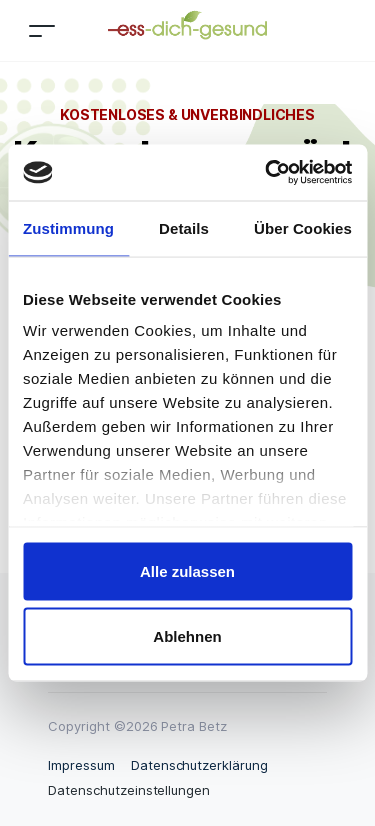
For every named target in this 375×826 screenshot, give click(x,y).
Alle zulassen (187, 570)
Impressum (81, 765)
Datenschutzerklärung (199, 765)
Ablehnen (187, 636)
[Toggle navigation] (42, 30)
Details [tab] (184, 227)
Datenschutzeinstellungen (129, 790)
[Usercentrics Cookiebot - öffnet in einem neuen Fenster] (267, 173)
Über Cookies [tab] (303, 227)
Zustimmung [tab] (68, 227)
